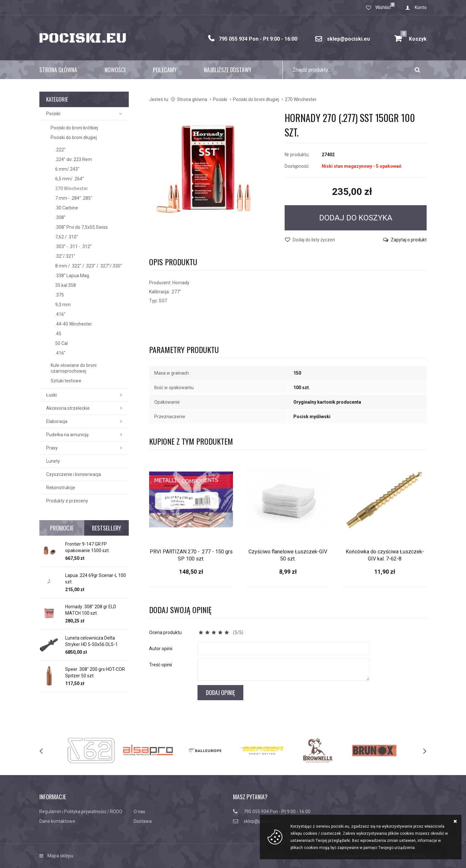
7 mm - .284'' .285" (74, 198)
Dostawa (143, 821)
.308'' (60, 217)
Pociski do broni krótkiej (74, 128)
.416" (60, 314)
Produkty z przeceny (67, 501)
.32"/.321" (65, 256)
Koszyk (414, 36)
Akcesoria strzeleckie (68, 408)
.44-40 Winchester (74, 324)
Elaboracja (57, 421)
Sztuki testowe (66, 381)
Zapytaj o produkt (409, 240)
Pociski (53, 114)
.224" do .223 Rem (74, 159)
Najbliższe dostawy (228, 70)
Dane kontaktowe (57, 821)
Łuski (51, 395)
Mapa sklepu (60, 856)
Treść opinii (161, 665)
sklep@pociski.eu (348, 39)
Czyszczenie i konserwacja (74, 474)
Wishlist (383, 7)
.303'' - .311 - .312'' (73, 247)
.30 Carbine (67, 208)
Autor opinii (161, 649)
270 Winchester (72, 188)
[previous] (48, 751)
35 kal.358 (66, 285)
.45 (58, 334)
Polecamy (165, 70)
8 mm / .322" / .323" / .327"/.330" (89, 266)
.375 (60, 295)
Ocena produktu (165, 632)
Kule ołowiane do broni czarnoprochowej (74, 368)
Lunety (53, 461)
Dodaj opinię (220, 692)
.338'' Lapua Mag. (73, 276)
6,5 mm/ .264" (70, 179)
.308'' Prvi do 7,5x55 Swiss (81, 227)
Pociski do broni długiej (74, 137)
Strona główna (58, 70)
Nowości (115, 70)
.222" (60, 150)
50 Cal (61, 343)
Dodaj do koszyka (356, 218)
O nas (139, 812)
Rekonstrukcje (61, 488)
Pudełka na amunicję (67, 435)
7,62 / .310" (67, 237)
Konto (421, 7)
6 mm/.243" (67, 169)
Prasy (52, 448)
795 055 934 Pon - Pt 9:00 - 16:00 (258, 39)
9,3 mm (63, 305)
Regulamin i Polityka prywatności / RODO (81, 812)
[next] (418, 751)
